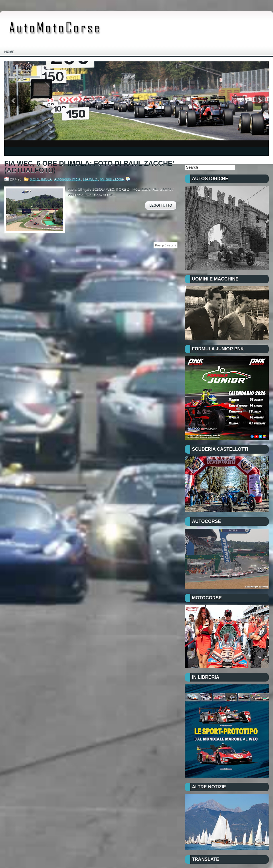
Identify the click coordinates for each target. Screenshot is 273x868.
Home (9, 52)
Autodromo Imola (68, 179)
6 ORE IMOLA (41, 179)
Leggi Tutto (161, 205)
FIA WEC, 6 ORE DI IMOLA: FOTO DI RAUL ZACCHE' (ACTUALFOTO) (89, 167)
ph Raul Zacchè (112, 179)
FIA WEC (91, 179)
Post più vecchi (166, 245)
